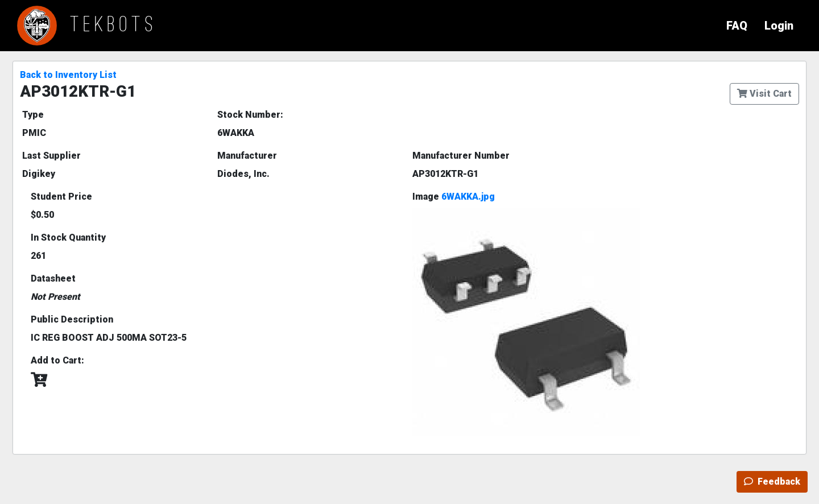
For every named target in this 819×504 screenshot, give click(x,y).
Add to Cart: (57, 360)
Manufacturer (247, 156)
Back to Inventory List (68, 75)
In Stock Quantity (68, 237)
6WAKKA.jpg (468, 197)
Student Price (61, 197)
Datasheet (53, 278)
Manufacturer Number (461, 156)
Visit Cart (764, 94)
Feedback (772, 482)
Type (33, 115)
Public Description (72, 319)
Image (454, 197)
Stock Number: (250, 115)
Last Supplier (51, 156)
